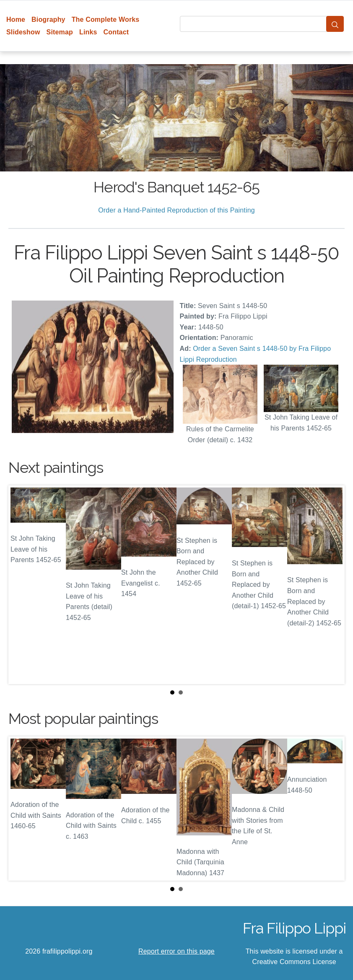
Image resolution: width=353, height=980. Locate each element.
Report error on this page (176, 951)
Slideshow (23, 32)
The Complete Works (106, 19)
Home (16, 19)
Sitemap (60, 32)
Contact (116, 32)
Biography (48, 19)
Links (88, 32)
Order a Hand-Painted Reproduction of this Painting (176, 210)
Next (332, 585)
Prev (21, 585)
